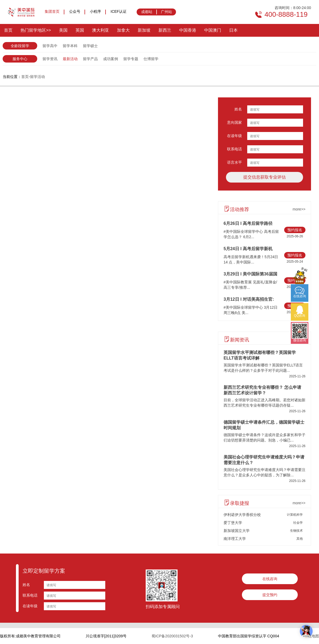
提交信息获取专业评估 (265, 177)
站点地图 (312, 636)
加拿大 (123, 30)
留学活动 (37, 77)
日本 (233, 30)
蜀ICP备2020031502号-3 (172, 636)
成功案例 (111, 59)
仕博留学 (151, 59)
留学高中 (50, 46)
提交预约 (270, 595)
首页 (8, 30)
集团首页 (52, 11)
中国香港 (188, 30)
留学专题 (131, 59)
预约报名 (295, 230)
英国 (80, 30)
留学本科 (70, 46)
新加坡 (144, 30)
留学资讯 (50, 59)
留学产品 (90, 59)
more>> (299, 209)
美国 (63, 30)
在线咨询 (270, 579)
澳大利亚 (100, 30)
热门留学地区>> (36, 30)
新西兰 (165, 30)
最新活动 (70, 59)
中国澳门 (213, 30)
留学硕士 (90, 46)
